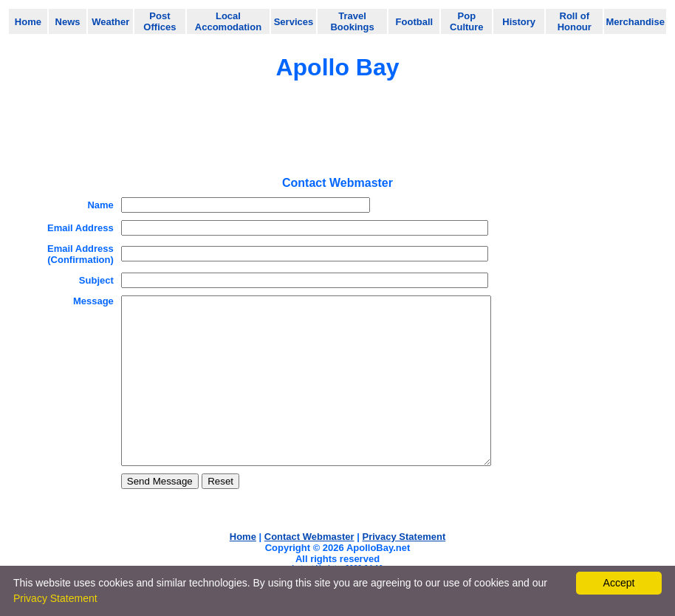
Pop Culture (467, 21)
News (68, 22)
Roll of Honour (575, 21)
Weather (110, 22)
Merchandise (635, 22)
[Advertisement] (337, 134)
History (519, 22)
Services (294, 22)
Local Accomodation (228, 21)
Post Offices (160, 21)
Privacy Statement (55, 598)
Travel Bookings (352, 21)
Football (415, 22)
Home (28, 22)
